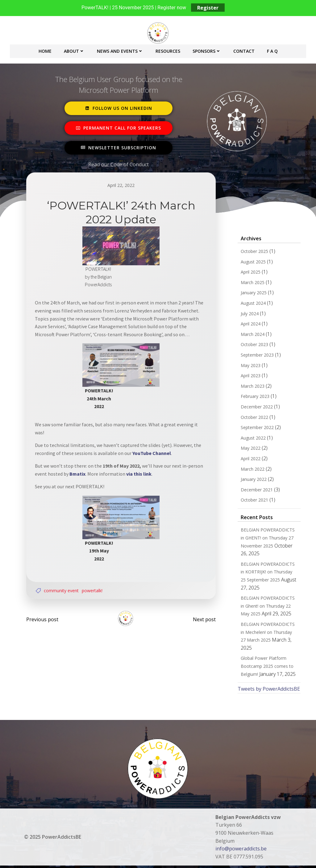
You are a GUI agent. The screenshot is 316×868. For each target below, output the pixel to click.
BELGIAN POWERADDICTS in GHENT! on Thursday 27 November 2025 (269, 539)
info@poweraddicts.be (241, 842)
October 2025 (254, 252)
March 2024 (252, 335)
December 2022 (256, 408)
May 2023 (250, 366)
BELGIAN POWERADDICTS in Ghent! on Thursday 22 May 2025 (269, 607)
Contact (244, 50)
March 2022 (252, 470)
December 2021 (256, 491)
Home (45, 50)
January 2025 (253, 294)
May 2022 (250, 449)
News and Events (120, 50)
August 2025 (252, 263)
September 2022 (256, 429)
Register (208, 8)
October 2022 (254, 418)
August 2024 (252, 304)
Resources (168, 50)
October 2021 (254, 501)
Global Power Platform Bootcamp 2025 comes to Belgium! (266, 659)
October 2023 (254, 346)
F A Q (272, 50)
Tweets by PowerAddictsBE (268, 682)
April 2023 (250, 377)
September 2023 (256, 356)
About (74, 50)
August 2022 (252, 439)
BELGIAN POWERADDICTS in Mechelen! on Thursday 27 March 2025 (269, 633)
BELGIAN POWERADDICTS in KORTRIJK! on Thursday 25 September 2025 (269, 573)
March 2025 (252, 283)
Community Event (62, 589)
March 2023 (252, 387)
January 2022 (253, 480)
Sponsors (207, 50)
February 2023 (254, 397)
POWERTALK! (93, 589)
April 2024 (250, 325)
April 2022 (250, 459)
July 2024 (249, 314)
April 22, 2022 (121, 185)
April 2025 (250, 273)
